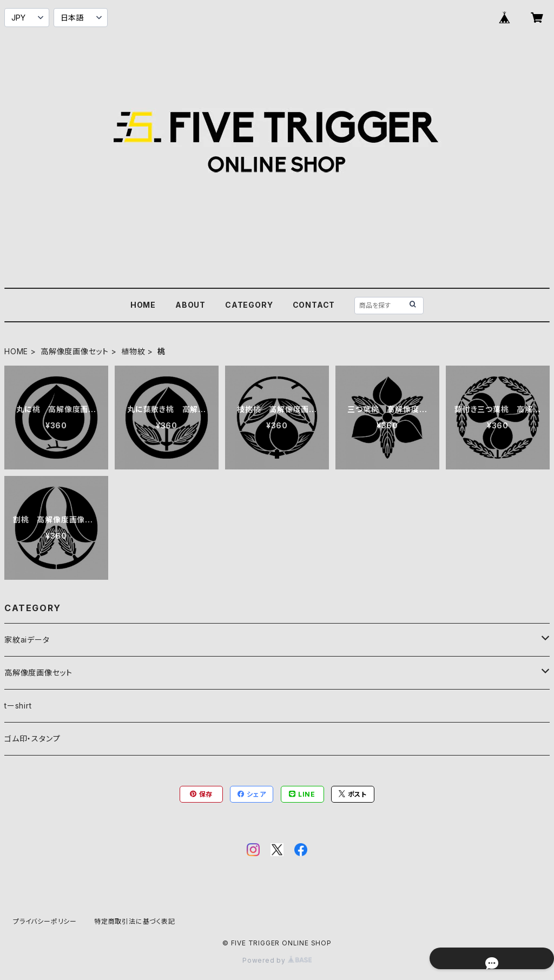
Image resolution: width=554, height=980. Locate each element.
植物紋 (133, 351)
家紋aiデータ (27, 640)
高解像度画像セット (75, 351)
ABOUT (190, 305)
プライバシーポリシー (45, 921)
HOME (143, 305)
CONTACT (314, 305)
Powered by (277, 960)
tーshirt (18, 706)
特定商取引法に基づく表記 (135, 921)
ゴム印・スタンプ (32, 739)
